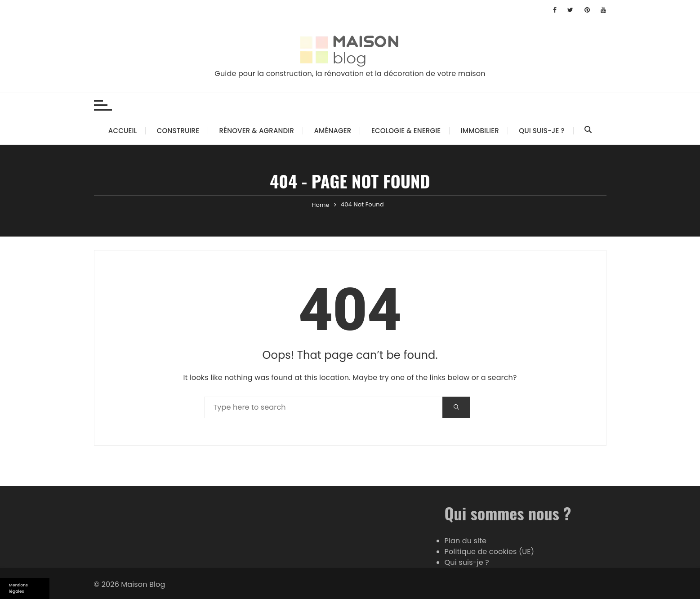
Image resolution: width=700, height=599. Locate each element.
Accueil (123, 131)
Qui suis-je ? (542, 131)
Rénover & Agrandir (257, 131)
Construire (178, 131)
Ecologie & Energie (406, 131)
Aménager (333, 131)
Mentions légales (18, 588)
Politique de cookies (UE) (490, 552)
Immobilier (480, 131)
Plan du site (466, 541)
